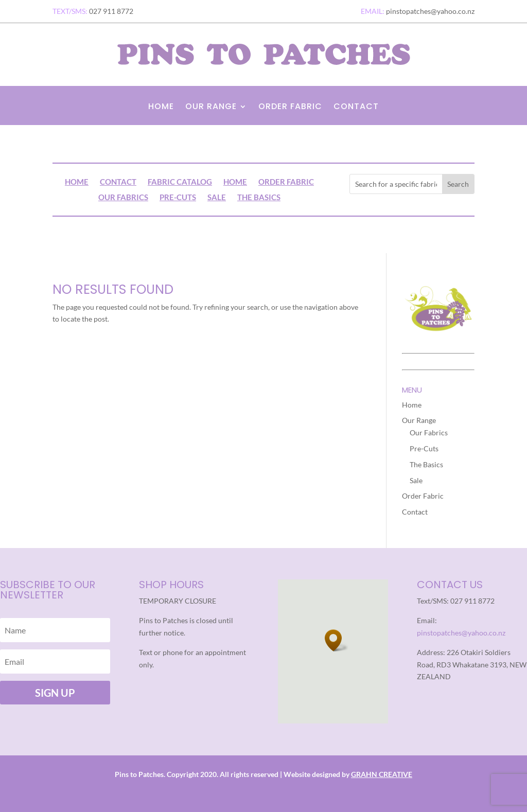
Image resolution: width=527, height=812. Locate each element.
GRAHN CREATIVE (382, 774)
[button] (337, 640)
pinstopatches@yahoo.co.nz (461, 633)
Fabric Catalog (180, 182)
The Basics (259, 198)
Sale (217, 198)
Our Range (211, 108)
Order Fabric (290, 108)
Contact (356, 108)
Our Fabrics (123, 198)
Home (161, 108)
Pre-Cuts (178, 198)
